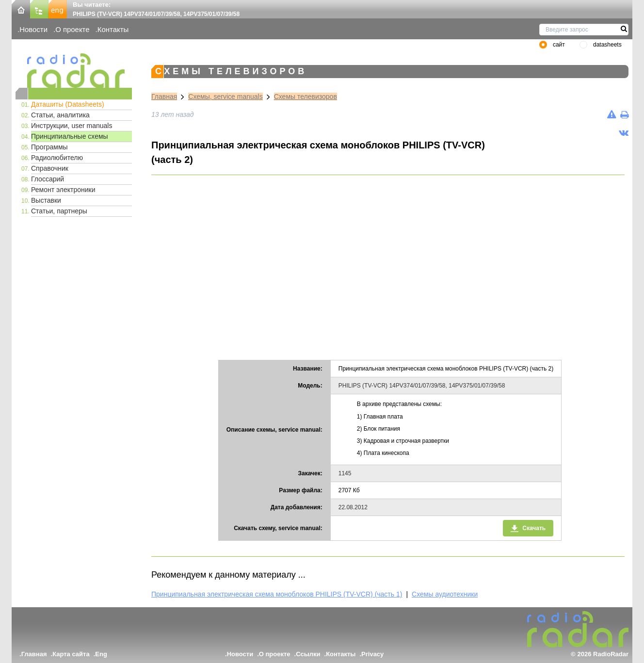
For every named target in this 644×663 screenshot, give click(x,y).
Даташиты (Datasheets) (68, 104)
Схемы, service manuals (225, 97)
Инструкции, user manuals (72, 126)
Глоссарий (48, 179)
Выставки (46, 200)
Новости (33, 29)
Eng (101, 654)
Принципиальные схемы (70, 136)
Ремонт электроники (63, 190)
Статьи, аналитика (60, 115)
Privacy (372, 654)
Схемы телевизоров (306, 97)
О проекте (72, 29)
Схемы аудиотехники (445, 594)
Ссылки (308, 654)
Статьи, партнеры (59, 211)
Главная (164, 97)
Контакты (113, 29)
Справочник (50, 168)
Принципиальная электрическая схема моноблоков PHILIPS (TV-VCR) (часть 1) (277, 594)
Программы (49, 147)
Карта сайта (71, 654)
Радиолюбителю (57, 158)
